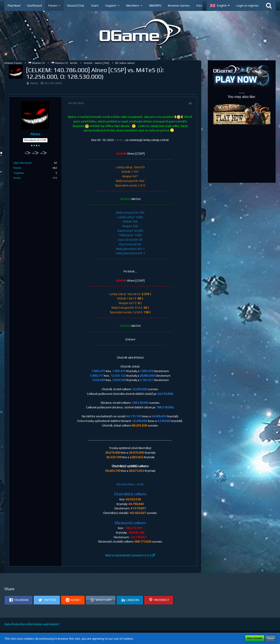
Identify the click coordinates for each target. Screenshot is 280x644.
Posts (17, 178)
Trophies (19, 173)
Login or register (248, 5)
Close (270, 638)
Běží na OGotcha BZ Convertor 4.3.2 (128, 555)
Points (17, 168)
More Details (255, 638)
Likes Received (22, 163)
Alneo (34, 83)
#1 (191, 103)
